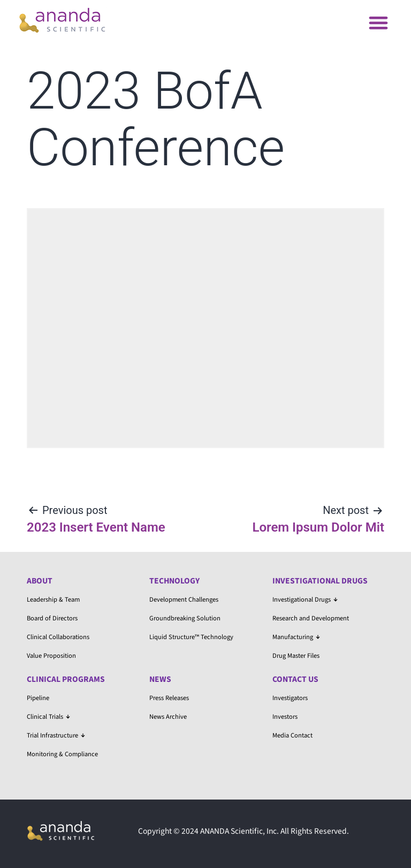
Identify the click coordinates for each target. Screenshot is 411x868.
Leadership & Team (53, 600)
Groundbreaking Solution (185, 618)
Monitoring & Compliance (62, 754)
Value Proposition (51, 656)
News (160, 679)
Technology (174, 581)
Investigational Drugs (320, 581)
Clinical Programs (66, 679)
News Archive (168, 717)
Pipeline (38, 698)
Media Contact (292, 735)
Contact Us (295, 679)
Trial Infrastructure (56, 735)
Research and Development (311, 618)
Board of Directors (52, 618)
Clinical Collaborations (58, 637)
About (40, 581)
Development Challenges (184, 600)
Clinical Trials (48, 717)
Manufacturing (296, 637)
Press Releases (169, 698)
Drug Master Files (296, 656)
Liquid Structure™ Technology (191, 637)
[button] (378, 22)
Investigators (290, 698)
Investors (285, 717)
